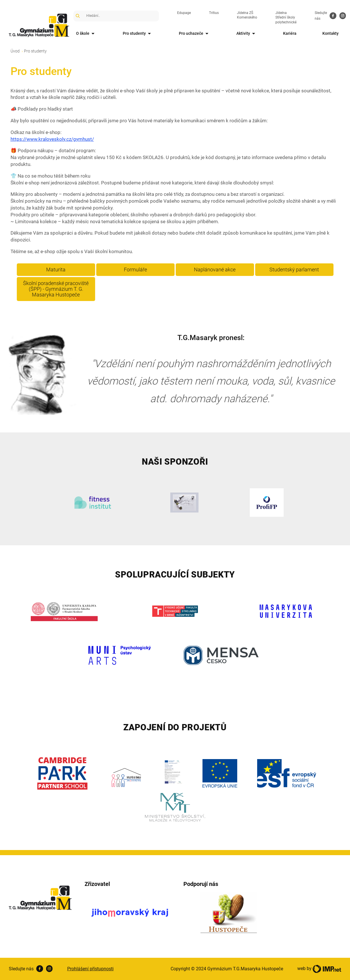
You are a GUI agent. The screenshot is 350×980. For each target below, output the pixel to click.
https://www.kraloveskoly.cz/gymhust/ (52, 139)
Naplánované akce (215, 270)
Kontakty (330, 33)
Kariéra (290, 33)
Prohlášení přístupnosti (90, 969)
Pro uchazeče (195, 34)
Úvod (15, 51)
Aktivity (247, 34)
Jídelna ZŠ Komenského (247, 15)
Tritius (214, 13)
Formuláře (135, 270)
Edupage (184, 13)
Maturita (56, 270)
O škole (86, 34)
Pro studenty (138, 34)
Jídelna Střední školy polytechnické (286, 18)
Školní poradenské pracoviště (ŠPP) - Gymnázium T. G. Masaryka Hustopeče (56, 289)
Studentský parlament (294, 270)
